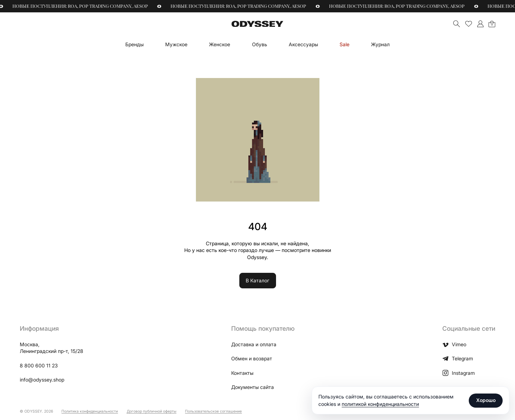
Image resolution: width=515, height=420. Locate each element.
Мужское (176, 44)
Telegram (457, 359)
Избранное (469, 24)
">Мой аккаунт (480, 24)
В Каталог (257, 280)
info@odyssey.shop (42, 380)
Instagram (458, 373)
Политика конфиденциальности (90, 411)
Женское (220, 44)
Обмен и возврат (252, 358)
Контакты (242, 373)
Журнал (380, 44)
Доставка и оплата (254, 344)
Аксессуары (303, 44)
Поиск (457, 24)
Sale (345, 44)
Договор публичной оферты (152, 411)
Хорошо (486, 400)
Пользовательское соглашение (213, 411)
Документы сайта (253, 387)
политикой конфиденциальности (380, 404)
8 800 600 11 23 (39, 365)
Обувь (260, 44)
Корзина (492, 24)
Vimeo (454, 344)
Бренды (134, 44)
